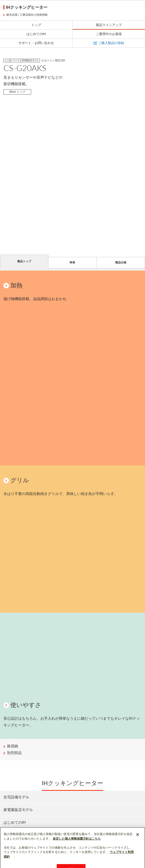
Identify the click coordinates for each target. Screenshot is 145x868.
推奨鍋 (12, 746)
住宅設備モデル (16, 797)
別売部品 (14, 753)
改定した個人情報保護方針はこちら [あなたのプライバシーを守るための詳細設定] (77, 848)
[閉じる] (138, 844)
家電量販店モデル (18, 810)
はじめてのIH (15, 822)
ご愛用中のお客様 (18, 835)
